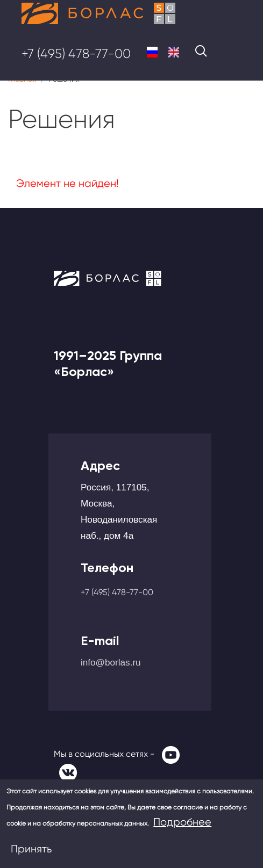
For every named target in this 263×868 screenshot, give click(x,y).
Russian (152, 52)
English (174, 52)
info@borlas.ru (111, 662)
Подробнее (182, 822)
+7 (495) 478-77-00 (76, 54)
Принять (31, 849)
